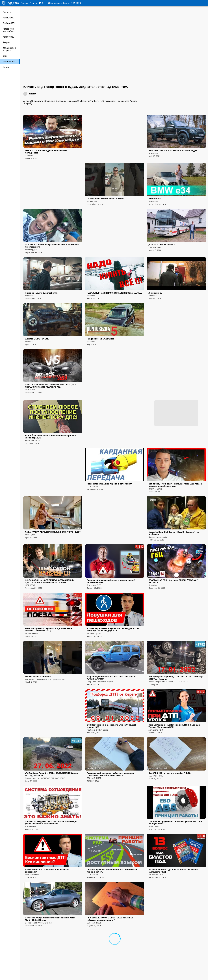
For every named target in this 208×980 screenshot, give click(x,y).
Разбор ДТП (9, 23)
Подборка (7, 12)
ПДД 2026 (13, 3)
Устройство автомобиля (9, 30)
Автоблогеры (9, 61)
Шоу (5, 56)
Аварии (6, 42)
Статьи (33, 3)
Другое (6, 67)
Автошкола (8, 18)
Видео (24, 3)
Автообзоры (9, 37)
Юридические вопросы (9, 49)
